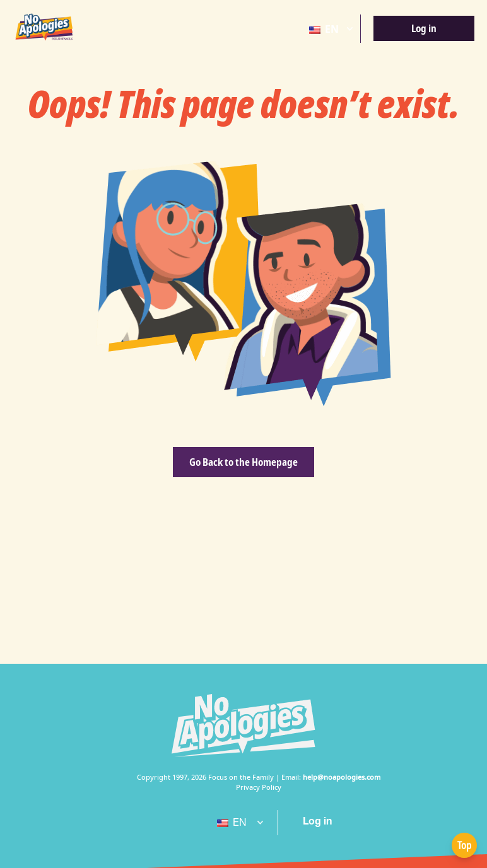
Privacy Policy (259, 787)
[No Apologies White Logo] (243, 726)
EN (324, 29)
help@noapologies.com (342, 777)
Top (464, 845)
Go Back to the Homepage (243, 462)
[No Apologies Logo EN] (44, 27)
